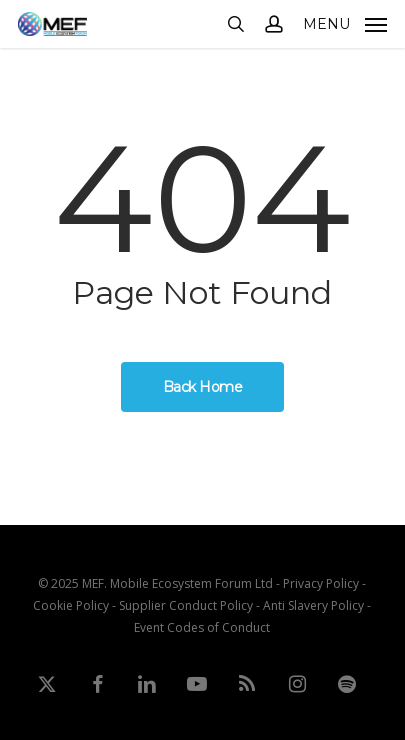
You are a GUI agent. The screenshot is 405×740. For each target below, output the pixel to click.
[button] (345, 22)
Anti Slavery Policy (313, 605)
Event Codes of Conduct (202, 627)
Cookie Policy (71, 605)
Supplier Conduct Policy (186, 605)
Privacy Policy (321, 583)
